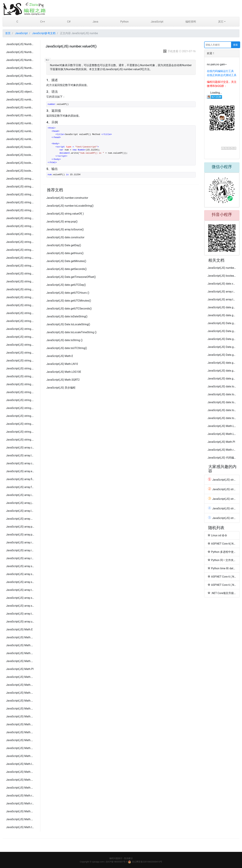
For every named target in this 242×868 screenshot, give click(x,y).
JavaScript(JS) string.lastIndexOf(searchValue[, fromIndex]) (20, 226)
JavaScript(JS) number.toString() (20, 131)
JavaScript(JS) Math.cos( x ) (20, 740)
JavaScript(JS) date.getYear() (222, 379)
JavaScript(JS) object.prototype (20, 92)
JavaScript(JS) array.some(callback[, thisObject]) (20, 582)
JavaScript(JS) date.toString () (64, 340)
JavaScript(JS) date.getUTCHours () (68, 293)
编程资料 (191, 22)
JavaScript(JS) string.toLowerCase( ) (20, 313)
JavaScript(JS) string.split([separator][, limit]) (20, 274)
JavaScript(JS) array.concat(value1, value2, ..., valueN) (20, 463)
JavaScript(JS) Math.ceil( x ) (20, 732)
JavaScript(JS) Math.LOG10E (20, 661)
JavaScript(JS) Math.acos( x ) (20, 701)
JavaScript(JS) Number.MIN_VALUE (20, 52)
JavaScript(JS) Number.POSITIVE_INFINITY (20, 76)
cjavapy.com (98, 862)
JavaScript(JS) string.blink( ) (20, 361)
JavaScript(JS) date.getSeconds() (67, 269)
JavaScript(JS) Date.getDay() (64, 245)
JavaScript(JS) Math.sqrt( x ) (20, 819)
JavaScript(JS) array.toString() (20, 614)
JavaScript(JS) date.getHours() (65, 253)
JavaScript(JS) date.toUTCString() (67, 348)
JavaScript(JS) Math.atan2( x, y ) (20, 724)
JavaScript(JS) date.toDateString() (67, 316)
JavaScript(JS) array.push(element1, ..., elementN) (20, 535)
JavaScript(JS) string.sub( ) (20, 424)
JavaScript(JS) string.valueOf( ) (20, 337)
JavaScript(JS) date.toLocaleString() (222, 418)
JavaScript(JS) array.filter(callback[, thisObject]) (20, 479)
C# (69, 22)
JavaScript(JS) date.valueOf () (222, 284)
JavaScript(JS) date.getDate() (222, 307)
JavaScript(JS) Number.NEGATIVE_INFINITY (20, 68)
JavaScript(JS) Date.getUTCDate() (222, 347)
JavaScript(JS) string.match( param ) (20, 242)
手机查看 (171, 51)
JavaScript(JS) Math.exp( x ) (20, 748)
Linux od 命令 (217, 535)
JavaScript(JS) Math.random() (20, 796)
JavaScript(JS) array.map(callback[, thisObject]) (20, 519)
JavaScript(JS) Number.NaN (20, 60)
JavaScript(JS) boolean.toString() (20, 163)
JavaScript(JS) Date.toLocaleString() (68, 324)
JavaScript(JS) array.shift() (20, 566)
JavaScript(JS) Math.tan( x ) (20, 827)
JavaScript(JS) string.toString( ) (20, 321)
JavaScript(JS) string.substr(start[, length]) (20, 281)
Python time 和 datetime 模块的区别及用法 (222, 568)
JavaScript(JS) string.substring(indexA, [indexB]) (20, 289)
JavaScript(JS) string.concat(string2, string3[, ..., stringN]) (20, 210)
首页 (8, 33)
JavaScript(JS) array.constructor (20, 448)
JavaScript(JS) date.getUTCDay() (66, 285)
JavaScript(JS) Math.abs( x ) (20, 693)
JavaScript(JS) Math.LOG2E (20, 653)
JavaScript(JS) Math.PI (20, 669)
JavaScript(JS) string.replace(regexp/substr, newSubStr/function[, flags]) (20, 250)
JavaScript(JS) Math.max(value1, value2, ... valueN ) (20, 772)
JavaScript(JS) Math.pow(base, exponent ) (20, 788)
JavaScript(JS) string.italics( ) (20, 400)
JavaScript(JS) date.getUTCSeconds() (69, 309)
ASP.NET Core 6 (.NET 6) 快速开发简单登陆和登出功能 (222, 585)
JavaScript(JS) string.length (20, 187)
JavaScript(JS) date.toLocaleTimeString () (71, 332)
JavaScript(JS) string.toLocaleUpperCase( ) (20, 305)
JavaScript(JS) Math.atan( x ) (20, 716)
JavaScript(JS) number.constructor (20, 84)
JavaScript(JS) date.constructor (65, 237)
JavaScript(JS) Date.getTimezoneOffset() (71, 277)
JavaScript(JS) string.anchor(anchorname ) (20, 345)
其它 (221, 22)
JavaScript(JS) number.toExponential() (20, 100)
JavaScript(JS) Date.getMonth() (222, 331)
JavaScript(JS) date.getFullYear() (222, 315)
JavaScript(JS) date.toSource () (222, 402)
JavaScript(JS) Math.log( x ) (20, 764)
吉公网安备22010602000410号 (147, 862)
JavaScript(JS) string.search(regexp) (20, 258)
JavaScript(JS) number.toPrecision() (20, 123)
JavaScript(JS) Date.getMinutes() (66, 261)
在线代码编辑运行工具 (220, 71)
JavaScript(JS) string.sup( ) (20, 432)
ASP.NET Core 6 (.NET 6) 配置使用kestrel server (222, 577)
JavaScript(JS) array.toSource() (20, 590)
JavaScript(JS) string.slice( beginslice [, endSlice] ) (20, 266)
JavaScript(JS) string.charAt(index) (20, 194)
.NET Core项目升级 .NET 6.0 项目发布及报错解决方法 (222, 593)
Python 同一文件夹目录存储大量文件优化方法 (222, 560)
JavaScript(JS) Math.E (19, 629)
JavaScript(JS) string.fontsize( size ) (20, 392)
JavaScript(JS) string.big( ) (20, 353)
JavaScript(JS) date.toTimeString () (222, 410)
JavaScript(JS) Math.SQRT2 (20, 685)
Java (95, 22)
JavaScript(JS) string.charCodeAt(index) (20, 202)
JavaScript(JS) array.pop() (20, 527)
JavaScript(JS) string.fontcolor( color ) (20, 384)
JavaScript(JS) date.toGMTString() (222, 386)
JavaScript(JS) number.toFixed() (20, 107)
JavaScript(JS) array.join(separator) (20, 503)
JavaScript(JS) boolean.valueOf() (20, 171)
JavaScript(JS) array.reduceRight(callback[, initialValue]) (20, 550)
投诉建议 (128, 858)
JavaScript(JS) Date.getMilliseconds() (222, 323)
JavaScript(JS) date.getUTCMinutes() (69, 301)
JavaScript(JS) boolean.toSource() (20, 155)
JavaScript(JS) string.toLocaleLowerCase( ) (20, 297)
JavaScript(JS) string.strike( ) (20, 416)
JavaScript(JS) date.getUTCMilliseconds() (222, 363)
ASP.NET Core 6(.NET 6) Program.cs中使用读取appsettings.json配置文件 (222, 544)
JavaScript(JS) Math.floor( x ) (20, 756)
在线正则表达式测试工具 (222, 75)
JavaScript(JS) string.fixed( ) (20, 376)
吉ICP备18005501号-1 (117, 862)
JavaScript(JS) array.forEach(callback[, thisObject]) (20, 487)
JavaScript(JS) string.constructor (20, 179)
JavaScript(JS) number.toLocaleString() (20, 115)
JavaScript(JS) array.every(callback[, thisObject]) (20, 471)
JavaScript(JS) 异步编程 (61, 388)
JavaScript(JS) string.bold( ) (20, 368)
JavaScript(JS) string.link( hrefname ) (20, 408)
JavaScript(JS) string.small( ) (20, 440)
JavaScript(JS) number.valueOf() (20, 139)
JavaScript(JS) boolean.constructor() (20, 147)
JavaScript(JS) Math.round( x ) (20, 803)
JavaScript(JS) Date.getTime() (222, 339)
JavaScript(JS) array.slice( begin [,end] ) (20, 574)
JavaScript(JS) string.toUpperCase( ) (20, 329)
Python (125, 22)
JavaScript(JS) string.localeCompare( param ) (20, 234)
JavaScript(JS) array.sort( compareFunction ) (20, 598)
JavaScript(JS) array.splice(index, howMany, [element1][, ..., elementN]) (20, 606)
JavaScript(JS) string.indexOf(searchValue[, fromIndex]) (20, 218)
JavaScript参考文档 (44, 33)
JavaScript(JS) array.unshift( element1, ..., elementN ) (20, 622)
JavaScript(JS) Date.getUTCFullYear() (222, 355)
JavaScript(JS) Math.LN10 (20, 645)
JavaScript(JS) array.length (20, 455)
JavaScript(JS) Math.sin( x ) (20, 811)
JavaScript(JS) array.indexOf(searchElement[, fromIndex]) (20, 495)
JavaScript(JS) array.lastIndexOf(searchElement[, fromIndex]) (20, 511)
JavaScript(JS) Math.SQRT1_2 (20, 677)
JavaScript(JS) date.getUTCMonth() (222, 371)
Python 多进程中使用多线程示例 (222, 552)
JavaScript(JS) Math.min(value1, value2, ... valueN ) (20, 780)
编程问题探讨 (116, 858)
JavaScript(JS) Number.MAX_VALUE (20, 44)
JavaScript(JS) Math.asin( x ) (20, 709)
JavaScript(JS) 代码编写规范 (222, 458)
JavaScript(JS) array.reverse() (20, 558)
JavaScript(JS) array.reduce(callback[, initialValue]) (20, 542)
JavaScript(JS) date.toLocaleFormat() (222, 394)
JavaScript (157, 22)
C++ (43, 22)
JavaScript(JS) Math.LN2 (20, 637)
